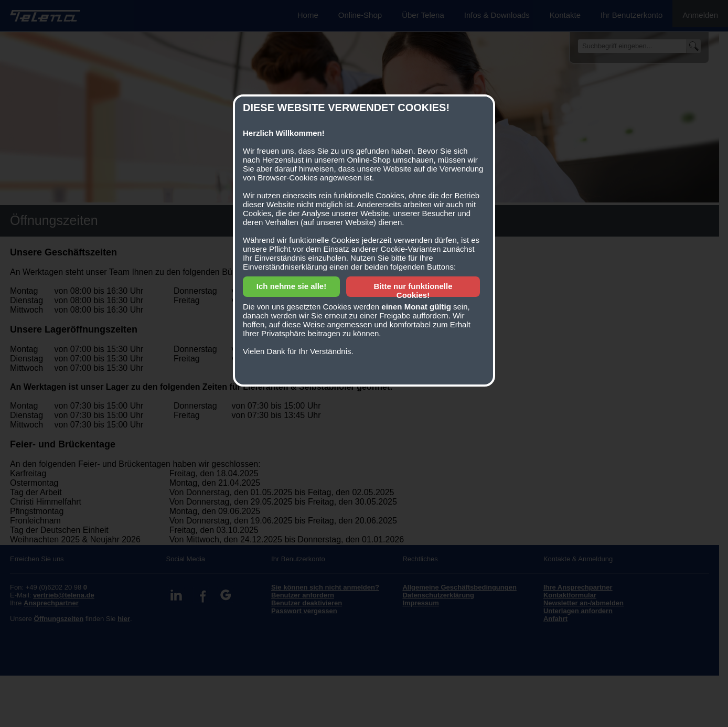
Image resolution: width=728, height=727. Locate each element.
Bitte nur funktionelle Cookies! (413, 291)
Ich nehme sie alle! (291, 286)
